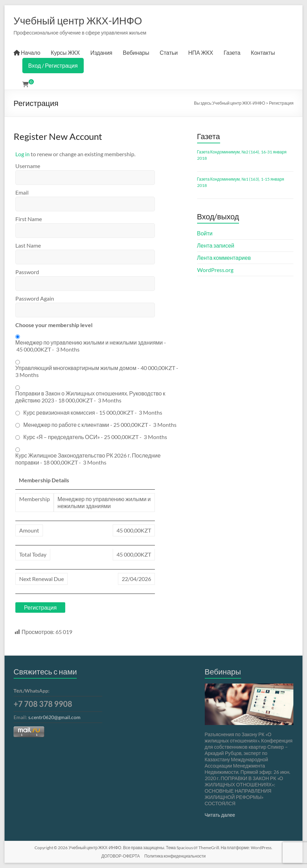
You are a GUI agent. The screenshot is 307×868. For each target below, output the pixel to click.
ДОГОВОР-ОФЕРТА (120, 856)
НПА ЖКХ (201, 52)
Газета (232, 52)
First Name (29, 219)
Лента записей (216, 245)
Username (28, 166)
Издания (101, 52)
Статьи (169, 52)
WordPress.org (215, 270)
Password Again (35, 298)
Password (27, 272)
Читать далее (220, 815)
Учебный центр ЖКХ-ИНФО (78, 20)
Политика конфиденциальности (175, 856)
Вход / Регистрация (53, 65)
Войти (205, 233)
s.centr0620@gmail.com (54, 717)
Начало (27, 52)
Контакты (263, 52)
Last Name (28, 245)
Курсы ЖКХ (65, 52)
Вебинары (136, 52)
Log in (23, 154)
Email (22, 192)
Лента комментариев (224, 258)
